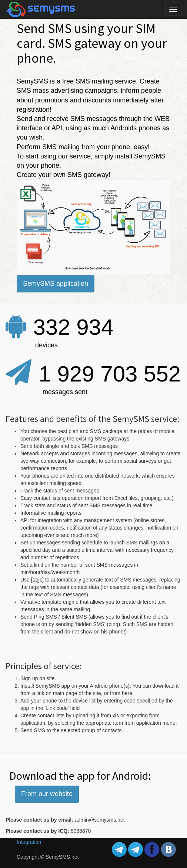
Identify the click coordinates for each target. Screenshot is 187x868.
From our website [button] (47, 794)
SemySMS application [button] (56, 284)
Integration (29, 842)
